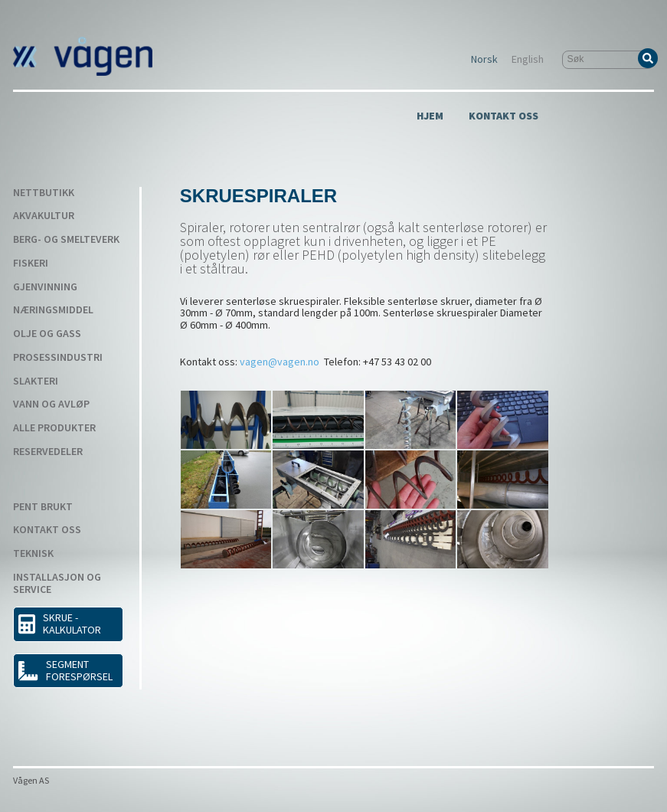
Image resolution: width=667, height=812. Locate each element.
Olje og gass (47, 334)
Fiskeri (31, 264)
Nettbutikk (44, 193)
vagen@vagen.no (280, 362)
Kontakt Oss (504, 116)
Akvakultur (44, 216)
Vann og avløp (51, 404)
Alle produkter (54, 428)
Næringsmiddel (53, 310)
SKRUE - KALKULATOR (60, 624)
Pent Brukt (43, 507)
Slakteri (36, 381)
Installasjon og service (57, 584)
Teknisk (33, 554)
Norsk (484, 60)
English (528, 60)
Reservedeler (48, 452)
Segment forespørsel (65, 670)
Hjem (430, 116)
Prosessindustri (58, 358)
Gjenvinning (45, 287)
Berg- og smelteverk (66, 240)
